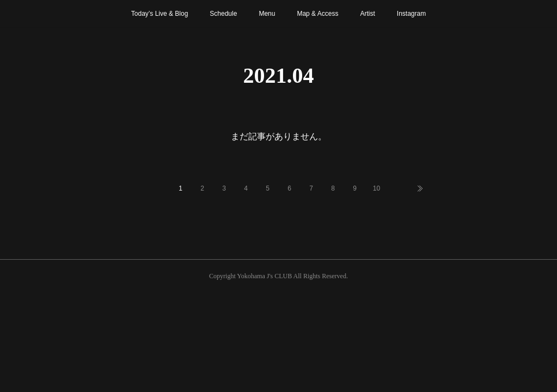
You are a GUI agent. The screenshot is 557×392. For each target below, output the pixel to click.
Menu (267, 14)
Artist (367, 14)
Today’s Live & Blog (160, 14)
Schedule (223, 14)
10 (377, 188)
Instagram (411, 14)
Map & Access (317, 14)
